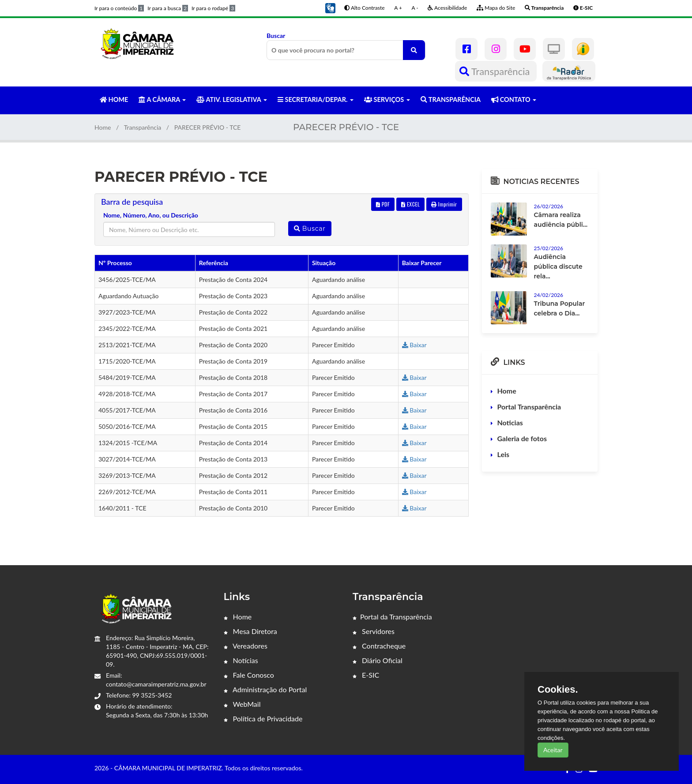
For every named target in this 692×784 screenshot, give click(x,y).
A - (415, 8)
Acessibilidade (447, 8)
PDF (383, 204)
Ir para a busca (168, 8)
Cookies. (558, 690)
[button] (330, 7)
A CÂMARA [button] (162, 99)
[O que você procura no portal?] (414, 50)
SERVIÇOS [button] (387, 99)
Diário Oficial (378, 660)
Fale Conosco (249, 675)
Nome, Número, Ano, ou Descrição (151, 215)
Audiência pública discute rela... (558, 266)
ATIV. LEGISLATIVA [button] (231, 99)
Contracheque (379, 646)
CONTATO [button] (514, 99)
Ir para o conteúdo (119, 8)
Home (103, 127)
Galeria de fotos (522, 438)
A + (398, 8)
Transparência (496, 71)
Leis (504, 454)
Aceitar (553, 750)
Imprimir (444, 204)
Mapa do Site (496, 8)
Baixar (414, 345)
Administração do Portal (265, 689)
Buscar (346, 46)
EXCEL (410, 204)
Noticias (510, 422)
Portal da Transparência (392, 617)
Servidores (374, 631)
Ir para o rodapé (213, 8)
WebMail (242, 704)
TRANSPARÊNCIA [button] (451, 99)
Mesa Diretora (250, 631)
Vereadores (246, 646)
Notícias (241, 660)
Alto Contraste (364, 8)
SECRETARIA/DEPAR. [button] (316, 99)
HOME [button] (114, 99)
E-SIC (366, 675)
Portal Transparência (529, 407)
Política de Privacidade (263, 718)
